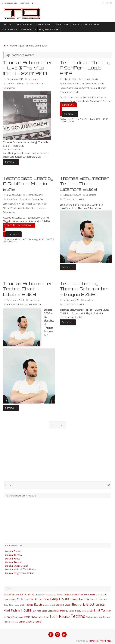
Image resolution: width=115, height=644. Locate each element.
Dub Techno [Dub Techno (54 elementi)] (27, 605)
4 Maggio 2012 (14, 195)
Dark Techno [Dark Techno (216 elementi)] (39, 599)
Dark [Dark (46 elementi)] (26, 600)
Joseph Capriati (33, 204)
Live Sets (11, 84)
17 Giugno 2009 (71, 300)
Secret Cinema (90, 88)
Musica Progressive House (20, 573)
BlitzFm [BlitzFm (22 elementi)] (99, 595)
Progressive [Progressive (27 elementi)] (18, 617)
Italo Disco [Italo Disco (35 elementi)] (42, 611)
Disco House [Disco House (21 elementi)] (14, 605)
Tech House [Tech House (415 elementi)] (60, 616)
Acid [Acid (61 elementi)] (6, 595)
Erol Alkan (19, 204)
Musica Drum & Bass (17, 566)
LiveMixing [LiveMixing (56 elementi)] (62, 611)
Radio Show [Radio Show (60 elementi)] (31, 617)
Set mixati (24, 3)
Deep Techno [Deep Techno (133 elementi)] (80, 599)
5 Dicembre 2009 (72, 195)
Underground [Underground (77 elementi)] (34, 622)
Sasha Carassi (74, 88)
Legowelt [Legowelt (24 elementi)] (52, 611)
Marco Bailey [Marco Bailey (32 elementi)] (75, 611)
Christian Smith (71, 84)
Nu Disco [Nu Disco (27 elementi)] (8, 617)
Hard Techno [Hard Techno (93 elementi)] (12, 611)
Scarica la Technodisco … (19, 225)
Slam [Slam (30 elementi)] (46, 617)
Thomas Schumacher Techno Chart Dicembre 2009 (84, 184)
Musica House (13, 559)
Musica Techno (13, 555)
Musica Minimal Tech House (21, 569)
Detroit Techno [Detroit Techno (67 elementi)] (98, 599)
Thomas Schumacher (74, 200)
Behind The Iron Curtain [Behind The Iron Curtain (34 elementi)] (84, 595)
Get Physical (13, 305)
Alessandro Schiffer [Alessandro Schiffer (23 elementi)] (54, 595)
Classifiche (91, 195)
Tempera (93, 641)
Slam (34, 208)
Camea (35, 200)
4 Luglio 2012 (70, 79)
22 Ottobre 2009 (15, 300)
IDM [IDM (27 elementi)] (34, 611)
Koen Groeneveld (88, 84)
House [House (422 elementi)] (26, 610)
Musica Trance (13, 562)
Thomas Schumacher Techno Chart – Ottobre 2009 (28, 289)
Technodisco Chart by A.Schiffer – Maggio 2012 (28, 184)
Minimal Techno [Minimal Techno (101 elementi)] (100, 611)
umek (76, 92)
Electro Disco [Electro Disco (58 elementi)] (63, 605)
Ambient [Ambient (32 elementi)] (67, 595)
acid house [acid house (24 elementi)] (14, 595)
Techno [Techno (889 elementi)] (78, 616)
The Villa (30, 84)
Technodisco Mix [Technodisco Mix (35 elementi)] (94, 617)
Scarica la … (68, 105)
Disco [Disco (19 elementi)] (6, 605)
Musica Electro (13, 551)
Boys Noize (25, 200)
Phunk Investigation (20, 208)
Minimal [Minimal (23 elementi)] (85, 611)
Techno (20, 84)
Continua (12, 162)
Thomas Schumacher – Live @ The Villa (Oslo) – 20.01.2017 (28, 68)
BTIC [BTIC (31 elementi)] (105, 595)
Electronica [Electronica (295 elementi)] (95, 604)
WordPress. (106, 641)
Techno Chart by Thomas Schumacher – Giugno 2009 (84, 289)
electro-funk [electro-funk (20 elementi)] (50, 605)
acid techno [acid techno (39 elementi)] (25, 595)
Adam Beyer (13, 200)
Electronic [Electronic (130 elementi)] (78, 605)
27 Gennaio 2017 (15, 79)
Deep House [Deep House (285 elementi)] (60, 599)
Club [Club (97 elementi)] (20, 599)
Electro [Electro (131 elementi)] (39, 605)
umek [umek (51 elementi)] (22, 622)
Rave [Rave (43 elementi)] (40, 617)
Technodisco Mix (9, 3)
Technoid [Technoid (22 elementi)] (14, 622)
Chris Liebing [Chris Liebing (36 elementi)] (10, 600)
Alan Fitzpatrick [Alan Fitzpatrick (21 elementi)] (38, 595)
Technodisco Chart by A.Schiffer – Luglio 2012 (85, 68)
